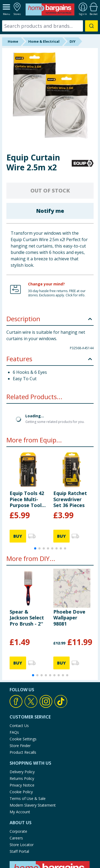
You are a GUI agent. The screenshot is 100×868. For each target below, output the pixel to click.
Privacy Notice (22, 785)
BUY (18, 536)
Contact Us (19, 726)
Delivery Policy (22, 772)
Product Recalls (23, 752)
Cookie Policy (21, 792)
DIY (73, 41)
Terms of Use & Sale (28, 798)
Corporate (18, 831)
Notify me (50, 211)
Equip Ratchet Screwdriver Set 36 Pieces (70, 499)
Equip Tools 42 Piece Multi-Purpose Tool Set (27, 499)
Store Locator (22, 845)
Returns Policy (22, 778)
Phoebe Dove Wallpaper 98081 (69, 618)
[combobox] (50, 26)
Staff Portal (19, 851)
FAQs (14, 732)
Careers (16, 838)
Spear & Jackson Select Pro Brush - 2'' (27, 618)
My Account (20, 812)
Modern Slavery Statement (33, 805)
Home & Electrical (44, 41)
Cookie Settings (23, 739)
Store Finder (20, 746)
